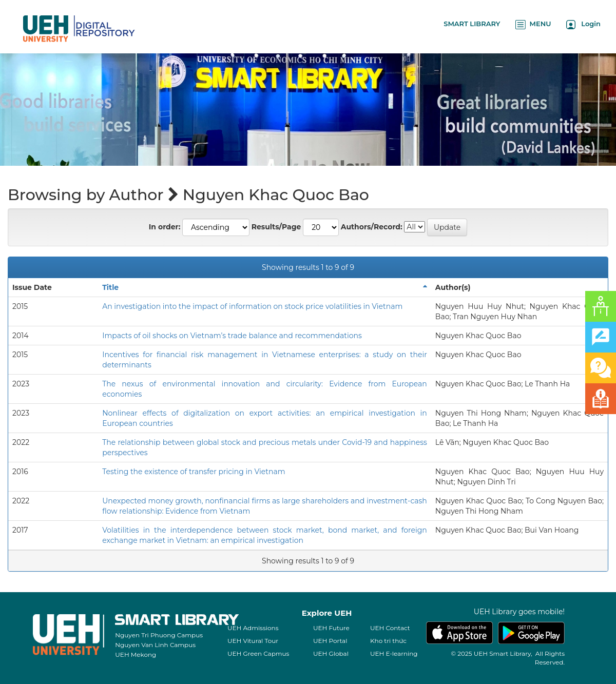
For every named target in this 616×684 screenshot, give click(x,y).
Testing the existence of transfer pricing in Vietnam (194, 472)
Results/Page (276, 227)
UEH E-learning (394, 653)
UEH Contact (390, 628)
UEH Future (331, 628)
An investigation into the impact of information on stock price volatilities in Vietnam (252, 306)
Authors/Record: (372, 227)
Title (110, 287)
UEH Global (331, 653)
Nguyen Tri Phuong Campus (159, 635)
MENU (533, 24)
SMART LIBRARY (472, 24)
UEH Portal (330, 641)
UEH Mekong (136, 654)
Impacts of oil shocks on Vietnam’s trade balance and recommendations (232, 336)
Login (583, 24)
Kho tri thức (388, 641)
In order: (165, 227)
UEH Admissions (253, 628)
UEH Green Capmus (258, 653)
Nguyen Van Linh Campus (155, 645)
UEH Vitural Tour (253, 641)
